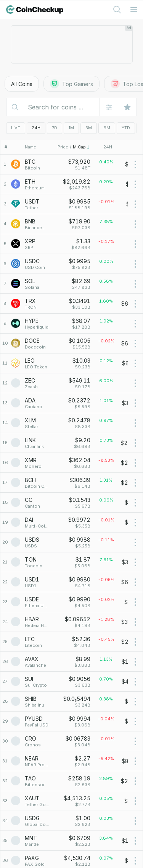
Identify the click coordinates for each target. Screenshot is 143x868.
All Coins (22, 84)
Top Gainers (71, 84)
